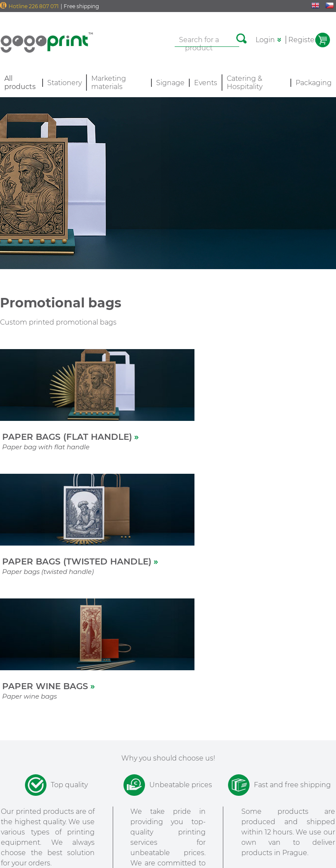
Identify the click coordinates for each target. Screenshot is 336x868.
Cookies (168, 842)
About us (14, 730)
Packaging (314, 83)
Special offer (20, 768)
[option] (108, 682)
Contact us (67, 755)
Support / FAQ (72, 742)
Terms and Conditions (167, 832)
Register (303, 40)
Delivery (63, 730)
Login (265, 40)
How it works (21, 742)
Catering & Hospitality (245, 83)
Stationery (65, 83)
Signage (170, 83)
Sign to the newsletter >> (272, 822)
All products (19, 755)
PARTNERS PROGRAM (153, 736)
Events (206, 83)
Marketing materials (109, 83)
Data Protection (168, 851)
